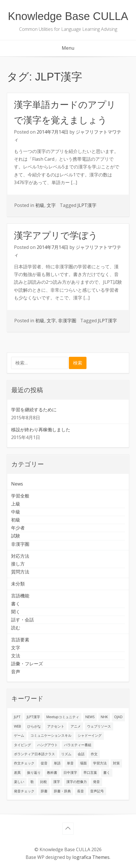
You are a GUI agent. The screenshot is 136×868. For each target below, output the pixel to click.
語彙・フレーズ (27, 664)
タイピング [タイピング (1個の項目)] (22, 745)
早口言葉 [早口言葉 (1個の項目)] (90, 773)
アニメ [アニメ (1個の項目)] (76, 726)
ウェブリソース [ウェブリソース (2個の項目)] (99, 726)
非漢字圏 (67, 321)
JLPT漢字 (87, 205)
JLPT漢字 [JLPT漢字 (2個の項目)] (33, 717)
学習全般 (20, 496)
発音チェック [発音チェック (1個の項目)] (24, 791)
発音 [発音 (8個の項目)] (96, 782)
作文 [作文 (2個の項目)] (94, 754)
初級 (40, 205)
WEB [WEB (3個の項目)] (17, 726)
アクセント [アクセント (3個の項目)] (56, 726)
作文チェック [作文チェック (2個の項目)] (24, 763)
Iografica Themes (91, 857)
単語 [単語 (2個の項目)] (57, 763)
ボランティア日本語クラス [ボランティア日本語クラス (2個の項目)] (34, 754)
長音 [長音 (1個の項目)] (81, 791)
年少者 (18, 528)
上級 (16, 504)
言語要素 (20, 640)
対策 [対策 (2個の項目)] (116, 763)
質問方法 (20, 572)
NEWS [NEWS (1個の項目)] (90, 717)
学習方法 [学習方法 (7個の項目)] (100, 763)
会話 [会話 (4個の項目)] (81, 754)
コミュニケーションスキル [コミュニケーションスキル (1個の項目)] (51, 735)
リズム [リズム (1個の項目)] (66, 754)
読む (16, 628)
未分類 (18, 584)
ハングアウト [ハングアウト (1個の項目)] (48, 745)
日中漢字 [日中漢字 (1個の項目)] (70, 773)
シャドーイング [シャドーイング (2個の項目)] (90, 735)
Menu (68, 48)
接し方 (18, 564)
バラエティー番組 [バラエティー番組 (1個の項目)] (78, 745)
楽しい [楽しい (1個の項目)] (19, 782)
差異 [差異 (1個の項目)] (17, 773)
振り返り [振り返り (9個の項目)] (34, 773)
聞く (16, 612)
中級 (16, 512)
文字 (51, 205)
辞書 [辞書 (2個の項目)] (44, 791)
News (17, 484)
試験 (16, 536)
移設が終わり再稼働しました (41, 430)
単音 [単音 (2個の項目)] (70, 763)
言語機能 (20, 596)
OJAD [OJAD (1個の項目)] (118, 717)
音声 (16, 672)
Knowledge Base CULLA (68, 16)
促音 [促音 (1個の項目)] (44, 763)
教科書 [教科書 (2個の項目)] (52, 773)
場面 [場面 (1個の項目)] (83, 763)
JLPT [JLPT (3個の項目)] (17, 717)
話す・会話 (22, 620)
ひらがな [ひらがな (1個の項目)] (34, 726)
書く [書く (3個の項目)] (107, 773)
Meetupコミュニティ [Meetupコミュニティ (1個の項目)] (63, 717)
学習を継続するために (34, 410)
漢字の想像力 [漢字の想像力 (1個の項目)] (77, 782)
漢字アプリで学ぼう (56, 235)
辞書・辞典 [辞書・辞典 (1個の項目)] (62, 791)
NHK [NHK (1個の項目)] (104, 717)
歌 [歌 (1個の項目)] (32, 782)
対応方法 (20, 556)
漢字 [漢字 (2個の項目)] (57, 782)
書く (16, 604)
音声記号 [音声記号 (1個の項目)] (97, 791)
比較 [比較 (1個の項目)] (44, 782)
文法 (16, 656)
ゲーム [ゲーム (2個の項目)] (19, 735)
